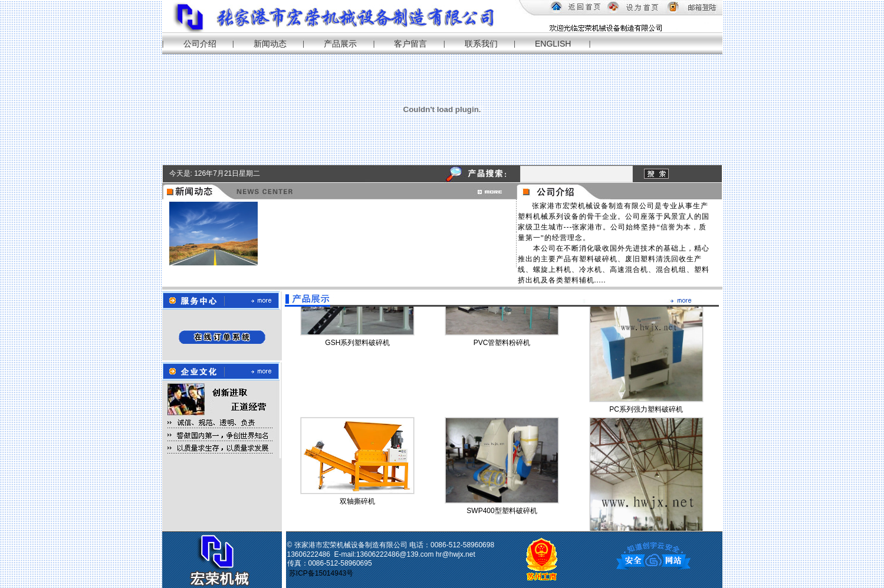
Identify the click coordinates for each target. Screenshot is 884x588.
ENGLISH (553, 44)
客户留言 (410, 44)
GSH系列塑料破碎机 (357, 344)
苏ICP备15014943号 (322, 573)
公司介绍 (200, 44)
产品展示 (340, 44)
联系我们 (481, 44)
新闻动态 (270, 44)
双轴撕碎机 (357, 502)
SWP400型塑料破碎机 (502, 512)
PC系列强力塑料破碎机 (646, 410)
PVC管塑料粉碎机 (502, 344)
